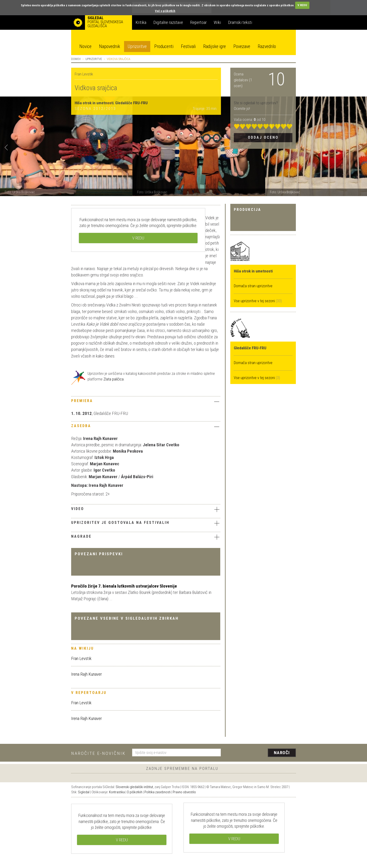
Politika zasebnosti (158, 792)
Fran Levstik (81, 658)
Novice (85, 47)
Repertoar (198, 22)
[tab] (146, 402)
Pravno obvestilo (184, 792)
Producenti (164, 47)
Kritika (141, 22)
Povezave (242, 47)
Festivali (188, 47)
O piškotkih (135, 792)
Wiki (217, 22)
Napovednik (110, 47)
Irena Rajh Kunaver (86, 674)
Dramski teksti (240, 22)
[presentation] (261, 753)
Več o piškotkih (165, 11)
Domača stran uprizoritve (253, 286)
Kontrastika (117, 792)
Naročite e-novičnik (98, 753)
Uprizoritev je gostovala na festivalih (146, 523)
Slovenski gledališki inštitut (134, 787)
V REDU (302, 5)
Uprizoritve (137, 47)
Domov (76, 59)
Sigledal (84, 792)
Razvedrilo (267, 47)
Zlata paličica (114, 379)
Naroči (282, 753)
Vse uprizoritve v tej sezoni (255, 301)
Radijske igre (215, 47)
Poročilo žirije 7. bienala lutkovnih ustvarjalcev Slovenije (124, 586)
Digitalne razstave (168, 22)
